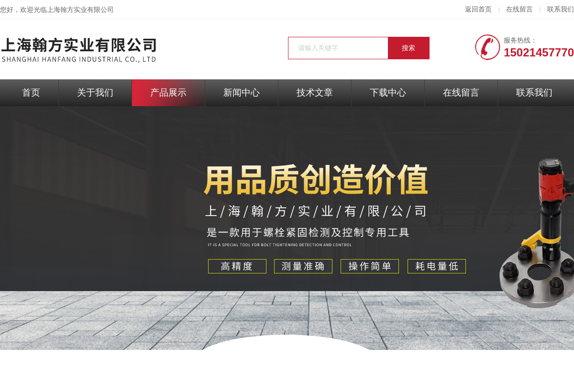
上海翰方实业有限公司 (80, 10)
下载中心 (388, 93)
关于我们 (95, 93)
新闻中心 (242, 93)
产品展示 (168, 93)
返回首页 (478, 9)
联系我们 (561, 9)
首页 (31, 93)
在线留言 (519, 9)
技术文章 (315, 93)
